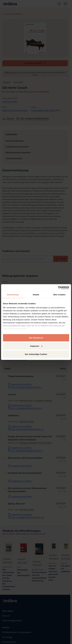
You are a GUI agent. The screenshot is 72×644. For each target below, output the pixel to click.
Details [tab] (36, 295)
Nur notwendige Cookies (36, 354)
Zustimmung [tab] (13, 295)
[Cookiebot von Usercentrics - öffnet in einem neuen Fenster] (58, 288)
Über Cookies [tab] (59, 295)
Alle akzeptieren (36, 338)
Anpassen (36, 346)
